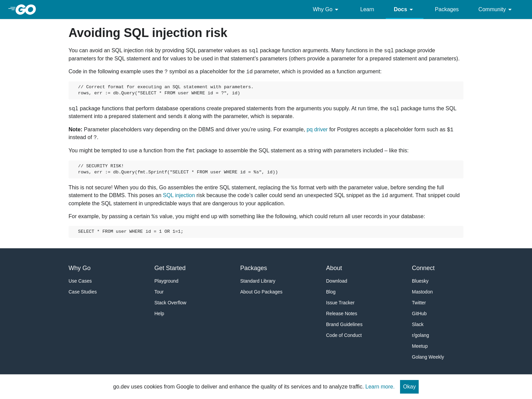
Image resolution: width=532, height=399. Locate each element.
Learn (367, 9)
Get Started (170, 268)
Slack (418, 324)
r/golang (421, 335)
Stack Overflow (170, 303)
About (334, 268)
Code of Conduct (344, 335)
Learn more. (380, 387)
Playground (166, 281)
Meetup (420, 346)
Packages (447, 9)
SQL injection (179, 195)
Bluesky (420, 281)
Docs (405, 9)
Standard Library (258, 281)
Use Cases (80, 281)
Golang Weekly (428, 357)
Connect (423, 268)
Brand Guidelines (344, 324)
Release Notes (342, 313)
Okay (409, 387)
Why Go (327, 9)
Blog (331, 292)
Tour (159, 292)
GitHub (419, 313)
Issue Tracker (340, 303)
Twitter (419, 303)
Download (337, 281)
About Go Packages (261, 292)
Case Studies (83, 292)
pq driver (317, 129)
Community (496, 9)
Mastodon (422, 292)
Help (159, 313)
